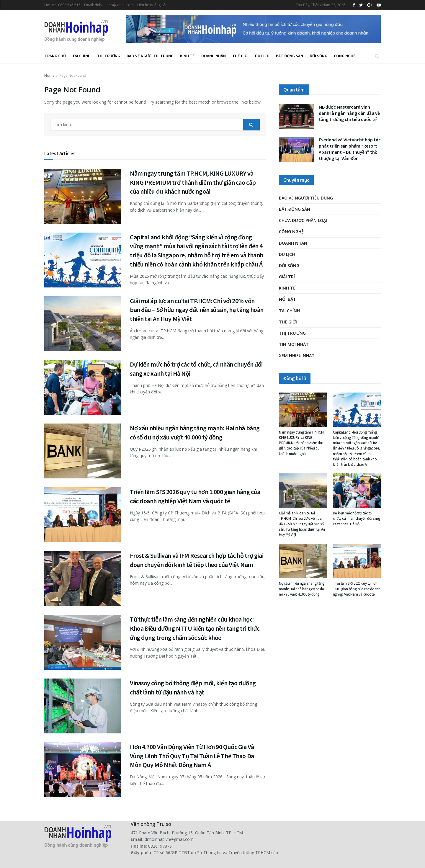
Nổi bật (287, 299)
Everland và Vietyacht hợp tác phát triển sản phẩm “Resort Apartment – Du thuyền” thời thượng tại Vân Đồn (350, 149)
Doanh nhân (214, 56)
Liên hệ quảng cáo (152, 5)
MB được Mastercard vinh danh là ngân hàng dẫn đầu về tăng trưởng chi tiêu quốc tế (349, 113)
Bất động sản (290, 56)
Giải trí (287, 277)
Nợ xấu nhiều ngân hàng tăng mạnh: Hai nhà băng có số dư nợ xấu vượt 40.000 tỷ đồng (302, 589)
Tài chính (81, 56)
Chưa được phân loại (303, 220)
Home (49, 75)
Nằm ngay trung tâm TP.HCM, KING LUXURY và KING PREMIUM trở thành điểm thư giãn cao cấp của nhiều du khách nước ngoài (193, 182)
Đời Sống (318, 56)
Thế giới (240, 56)
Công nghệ (345, 56)
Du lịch (262, 56)
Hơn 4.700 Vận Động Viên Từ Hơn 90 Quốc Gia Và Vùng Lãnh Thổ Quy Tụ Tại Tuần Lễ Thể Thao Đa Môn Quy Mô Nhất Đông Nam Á (192, 756)
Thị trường (109, 56)
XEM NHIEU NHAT (297, 355)
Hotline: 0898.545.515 (62, 5)
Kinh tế (187, 56)
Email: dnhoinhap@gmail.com (109, 5)
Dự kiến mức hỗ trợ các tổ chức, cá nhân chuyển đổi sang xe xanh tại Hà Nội (357, 518)
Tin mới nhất (294, 344)
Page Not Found (73, 75)
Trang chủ (55, 56)
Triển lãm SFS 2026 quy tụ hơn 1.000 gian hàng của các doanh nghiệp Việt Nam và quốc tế (357, 589)
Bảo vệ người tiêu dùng (150, 56)
